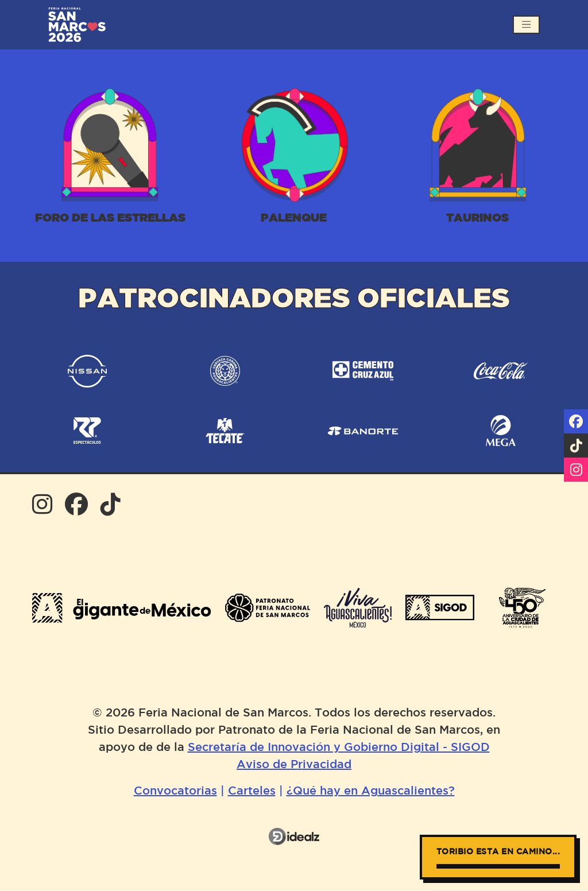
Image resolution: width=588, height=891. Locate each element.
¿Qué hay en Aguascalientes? (371, 791)
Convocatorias (175, 791)
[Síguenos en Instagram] (576, 470)
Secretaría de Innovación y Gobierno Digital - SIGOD (339, 747)
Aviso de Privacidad (294, 765)
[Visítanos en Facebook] (576, 421)
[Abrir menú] (526, 24)
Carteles (252, 791)
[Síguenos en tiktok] (576, 445)
